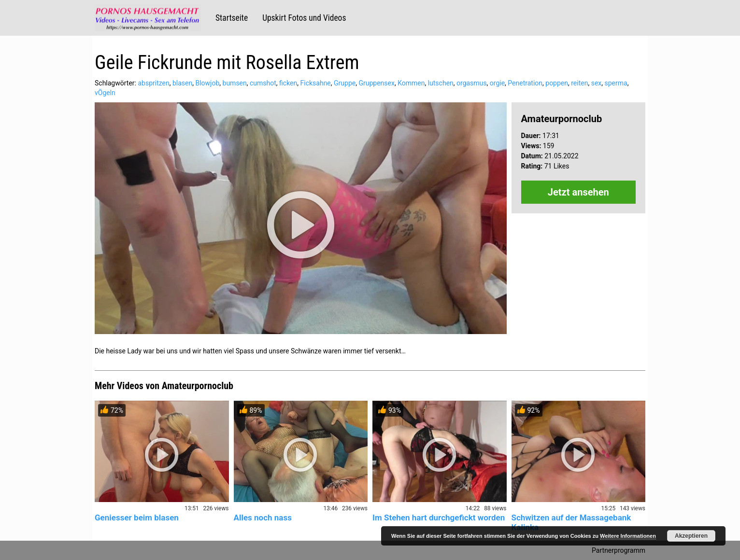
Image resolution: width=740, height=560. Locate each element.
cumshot (263, 83)
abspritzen (153, 83)
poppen (557, 83)
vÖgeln (105, 93)
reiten (579, 83)
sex (597, 83)
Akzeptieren (691, 536)
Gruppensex (376, 83)
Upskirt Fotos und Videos (304, 18)
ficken (288, 83)
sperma (616, 83)
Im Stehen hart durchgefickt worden (439, 518)
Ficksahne (316, 83)
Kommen (411, 83)
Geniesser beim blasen (137, 518)
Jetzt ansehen (578, 192)
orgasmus (472, 83)
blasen (182, 83)
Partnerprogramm (619, 550)
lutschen (441, 83)
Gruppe (345, 83)
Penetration (525, 83)
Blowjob (207, 83)
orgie (497, 83)
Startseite (232, 18)
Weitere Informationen (628, 536)
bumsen (235, 83)
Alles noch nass (263, 518)
